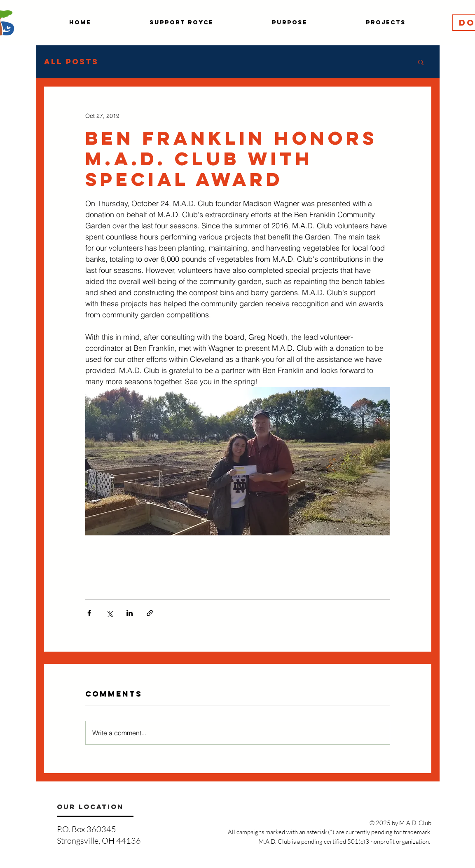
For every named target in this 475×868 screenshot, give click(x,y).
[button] (421, 62)
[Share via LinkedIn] (130, 613)
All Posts (71, 62)
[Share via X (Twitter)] (109, 613)
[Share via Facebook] (89, 613)
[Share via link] (150, 613)
